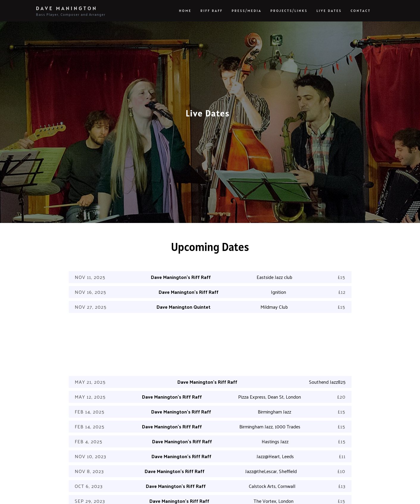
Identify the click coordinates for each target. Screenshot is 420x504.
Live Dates (329, 11)
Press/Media (246, 11)
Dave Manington (71, 11)
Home (185, 11)
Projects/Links (289, 11)
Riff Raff (211, 11)
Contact (361, 11)
